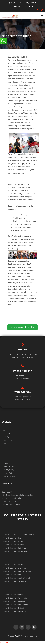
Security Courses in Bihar (13, 575)
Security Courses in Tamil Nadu (15, 598)
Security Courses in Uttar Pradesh (16, 551)
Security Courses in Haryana (14, 545)
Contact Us (8, 440)
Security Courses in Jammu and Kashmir (19, 535)
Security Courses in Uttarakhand (15, 565)
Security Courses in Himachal (14, 541)
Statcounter (4, 642)
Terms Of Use (9, 466)
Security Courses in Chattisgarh (15, 611)
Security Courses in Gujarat (14, 608)
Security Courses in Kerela (13, 595)
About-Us (7, 430)
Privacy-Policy (9, 470)
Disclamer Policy (10, 476)
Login (40, 10)
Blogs (6, 463)
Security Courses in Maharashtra (16, 605)
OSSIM (17, 636)
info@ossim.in (30, 3)
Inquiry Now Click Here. (22, 327)
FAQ (5, 444)
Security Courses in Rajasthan (15, 548)
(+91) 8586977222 (16, 3)
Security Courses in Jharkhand (15, 568)
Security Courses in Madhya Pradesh (17, 571)
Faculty (6, 437)
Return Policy (8, 473)
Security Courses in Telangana (15, 581)
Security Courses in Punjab (13, 538)
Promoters (7, 433)
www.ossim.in (25, 400)
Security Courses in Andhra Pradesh (17, 578)
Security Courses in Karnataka (15, 601)
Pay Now (16, 6)
